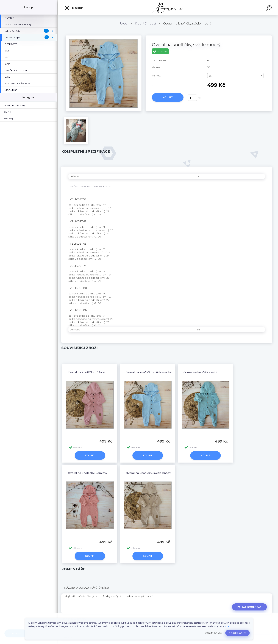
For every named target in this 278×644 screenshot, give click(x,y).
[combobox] (235, 76)
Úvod (124, 24)
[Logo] (168, 8)
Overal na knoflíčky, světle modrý (149, 372)
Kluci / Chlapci (145, 24)
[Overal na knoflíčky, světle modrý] (104, 37)
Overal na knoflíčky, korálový (88, 473)
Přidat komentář (250, 607)
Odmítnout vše (213, 633)
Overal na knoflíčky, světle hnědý (148, 473)
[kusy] (192, 98)
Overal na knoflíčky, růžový (86, 372)
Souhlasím (237, 633)
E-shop (74, 8)
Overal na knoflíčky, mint (200, 372)
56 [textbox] (210, 76)
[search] (269, 9)
